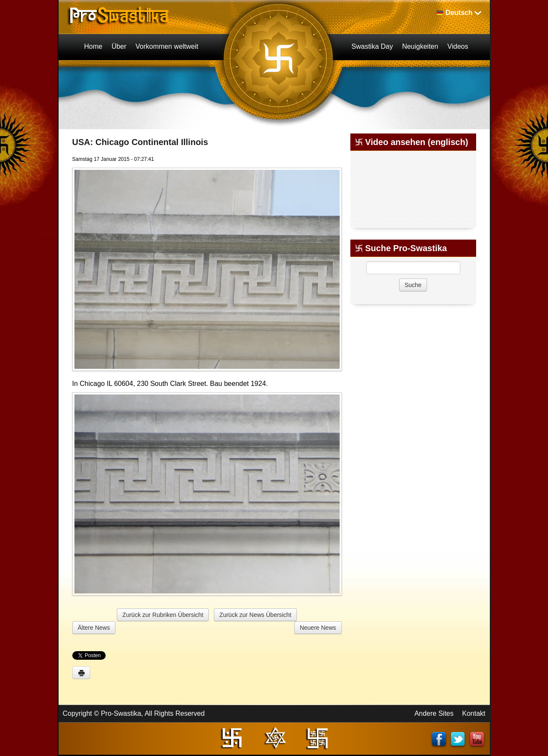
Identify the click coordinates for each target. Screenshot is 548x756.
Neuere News (318, 628)
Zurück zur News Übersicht (255, 615)
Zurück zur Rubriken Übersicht (163, 615)
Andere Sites (434, 713)
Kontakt (474, 713)
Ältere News (94, 628)
